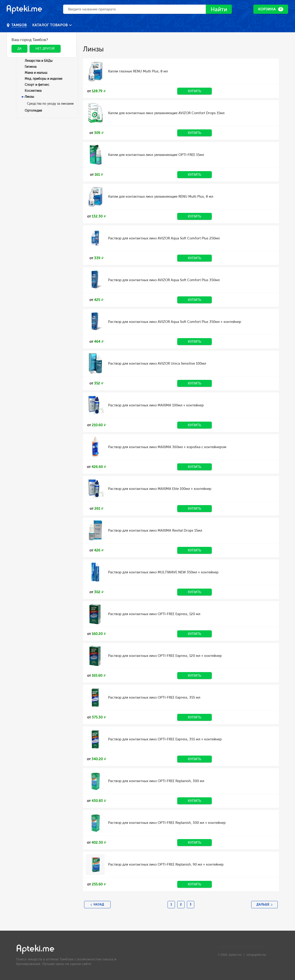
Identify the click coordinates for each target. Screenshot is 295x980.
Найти (219, 9)
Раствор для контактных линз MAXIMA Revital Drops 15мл (155, 530)
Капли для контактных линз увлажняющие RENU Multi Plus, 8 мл (161, 197)
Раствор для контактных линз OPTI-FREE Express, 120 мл (154, 614)
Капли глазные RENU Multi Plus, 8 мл (138, 71)
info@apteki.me (256, 955)
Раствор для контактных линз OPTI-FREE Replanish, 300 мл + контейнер (167, 823)
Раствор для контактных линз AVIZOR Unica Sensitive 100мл (157, 363)
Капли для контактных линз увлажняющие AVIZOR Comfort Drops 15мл (166, 113)
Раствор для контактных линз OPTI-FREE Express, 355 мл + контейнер (165, 739)
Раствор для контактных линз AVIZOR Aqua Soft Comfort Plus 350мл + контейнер (175, 322)
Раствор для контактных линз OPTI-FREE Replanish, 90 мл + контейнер (166, 864)
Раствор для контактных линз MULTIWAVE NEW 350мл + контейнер (163, 572)
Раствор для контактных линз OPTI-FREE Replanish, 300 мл (156, 781)
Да (19, 49)
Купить (195, 91)
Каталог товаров (51, 25)
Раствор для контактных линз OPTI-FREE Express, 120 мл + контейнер (165, 656)
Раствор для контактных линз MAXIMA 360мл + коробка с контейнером (167, 447)
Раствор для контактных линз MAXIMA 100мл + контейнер (156, 405)
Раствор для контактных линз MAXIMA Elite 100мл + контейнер (160, 489)
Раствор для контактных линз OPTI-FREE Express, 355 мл (154, 697)
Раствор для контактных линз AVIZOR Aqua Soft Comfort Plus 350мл (164, 280)
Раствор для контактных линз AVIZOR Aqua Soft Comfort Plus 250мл (164, 238)
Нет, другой (45, 49)
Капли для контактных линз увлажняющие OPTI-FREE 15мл (156, 155)
